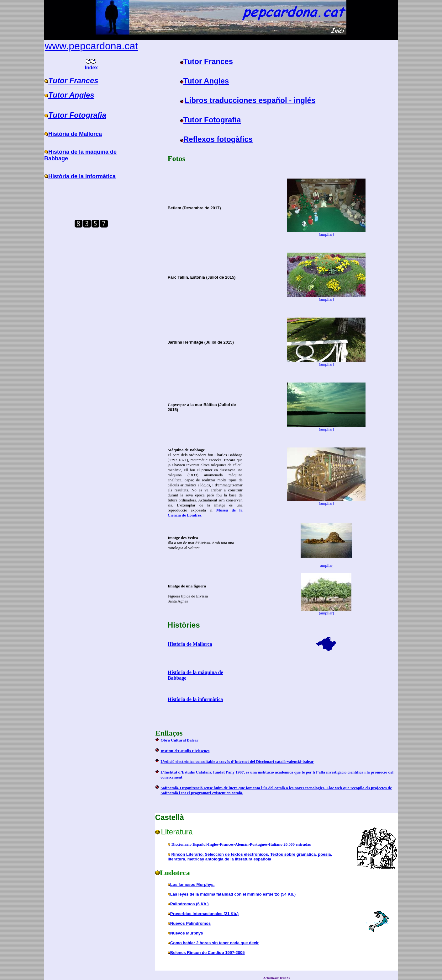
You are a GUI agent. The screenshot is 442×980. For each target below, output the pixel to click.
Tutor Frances (73, 80)
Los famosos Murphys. (192, 884)
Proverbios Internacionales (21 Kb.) (204, 914)
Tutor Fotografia (77, 115)
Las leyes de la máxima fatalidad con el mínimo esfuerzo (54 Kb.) (233, 894)
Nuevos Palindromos (190, 923)
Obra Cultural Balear (179, 740)
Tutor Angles (71, 95)
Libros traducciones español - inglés (250, 100)
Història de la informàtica (82, 176)
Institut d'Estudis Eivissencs (185, 751)
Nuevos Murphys (187, 933)
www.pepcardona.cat (91, 46)
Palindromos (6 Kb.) (189, 904)
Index (91, 65)
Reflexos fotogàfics (218, 139)
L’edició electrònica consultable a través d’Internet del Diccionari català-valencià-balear (237, 761)
